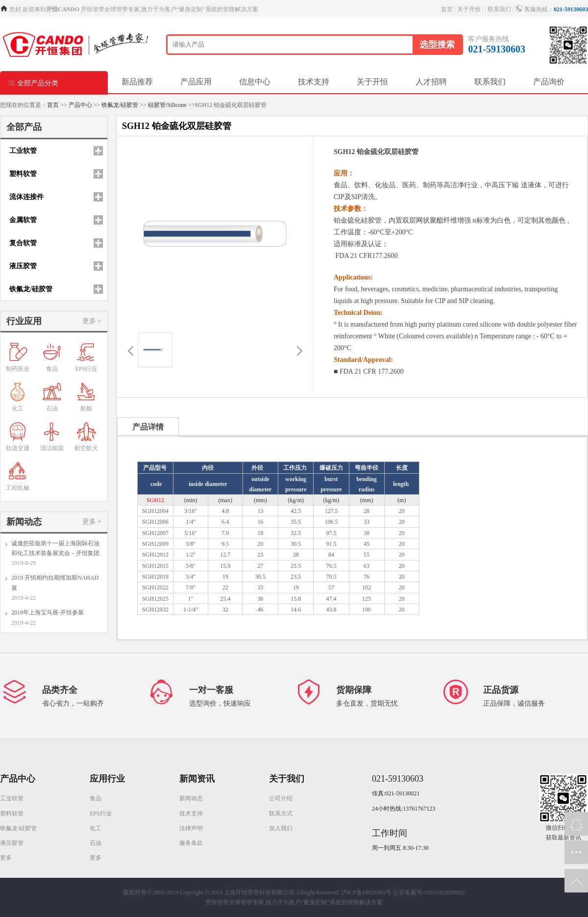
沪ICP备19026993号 (366, 892)
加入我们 (281, 828)
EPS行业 (101, 814)
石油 (96, 843)
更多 (6, 858)
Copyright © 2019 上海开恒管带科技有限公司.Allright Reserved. (260, 892)
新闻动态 (191, 798)
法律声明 (191, 828)
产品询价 (549, 82)
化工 (96, 828)
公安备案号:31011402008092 (429, 892)
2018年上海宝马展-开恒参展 (48, 612)
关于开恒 (469, 9)
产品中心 (80, 105)
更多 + (92, 321)
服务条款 (191, 843)
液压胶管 (12, 843)
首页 (447, 9)
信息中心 (255, 82)
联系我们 (499, 9)
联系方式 (281, 814)
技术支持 (314, 82)
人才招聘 (431, 82)
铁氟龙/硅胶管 (120, 105)
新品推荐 (137, 82)
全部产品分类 (33, 83)
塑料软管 (12, 814)
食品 (96, 798)
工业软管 (12, 798)
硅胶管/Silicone (167, 105)
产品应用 (196, 82)
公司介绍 (281, 798)
